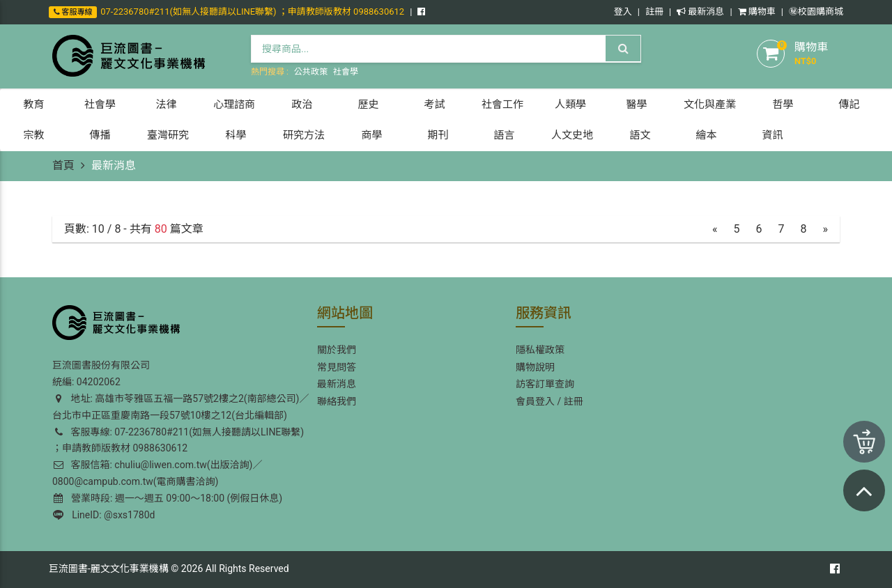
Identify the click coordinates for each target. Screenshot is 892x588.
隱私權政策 (540, 350)
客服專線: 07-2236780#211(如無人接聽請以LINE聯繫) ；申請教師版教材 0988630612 (178, 440)
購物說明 (535, 367)
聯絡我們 (337, 401)
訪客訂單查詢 (545, 384)
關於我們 (337, 350)
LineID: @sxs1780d (104, 515)
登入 (623, 11)
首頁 (63, 165)
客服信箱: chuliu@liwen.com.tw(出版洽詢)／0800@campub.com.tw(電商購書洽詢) (157, 473)
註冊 (654, 11)
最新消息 (700, 11)
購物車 (757, 11)
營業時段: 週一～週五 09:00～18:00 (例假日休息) (168, 498)
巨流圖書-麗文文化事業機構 (109, 568)
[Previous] (715, 230)
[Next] (826, 230)
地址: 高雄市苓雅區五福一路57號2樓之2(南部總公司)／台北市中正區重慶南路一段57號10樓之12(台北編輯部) (180, 407)
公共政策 (311, 72)
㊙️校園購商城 (816, 11)
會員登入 (535, 401)
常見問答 (337, 367)
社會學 (346, 72)
